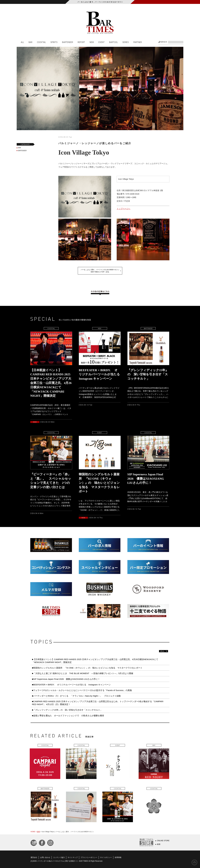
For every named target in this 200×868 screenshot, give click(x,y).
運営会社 (34, 857)
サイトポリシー (106, 857)
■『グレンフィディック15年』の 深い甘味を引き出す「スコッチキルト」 (67, 710)
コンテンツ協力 (59, 857)
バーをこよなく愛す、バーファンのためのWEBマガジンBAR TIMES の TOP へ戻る (100, 271)
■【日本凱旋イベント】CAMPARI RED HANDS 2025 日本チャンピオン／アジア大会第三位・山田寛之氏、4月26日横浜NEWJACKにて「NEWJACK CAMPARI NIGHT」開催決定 (95, 661)
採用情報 (118, 857)
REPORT (81, 42)
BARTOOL (113, 42)
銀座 (159, 844)
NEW (92, 42)
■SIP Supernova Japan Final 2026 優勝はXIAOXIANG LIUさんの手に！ (66, 679)
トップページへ (123, 209)
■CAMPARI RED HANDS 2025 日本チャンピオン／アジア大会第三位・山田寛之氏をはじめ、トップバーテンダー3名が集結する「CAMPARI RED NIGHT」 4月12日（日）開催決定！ (98, 703)
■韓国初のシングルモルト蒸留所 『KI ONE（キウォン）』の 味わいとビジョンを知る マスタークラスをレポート (88, 668)
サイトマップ (73, 857)
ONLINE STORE (163, 841)
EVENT (102, 42)
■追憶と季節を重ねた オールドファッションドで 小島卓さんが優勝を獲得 (68, 716)
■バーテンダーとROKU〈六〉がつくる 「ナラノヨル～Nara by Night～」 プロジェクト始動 (76, 696)
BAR (30, 42)
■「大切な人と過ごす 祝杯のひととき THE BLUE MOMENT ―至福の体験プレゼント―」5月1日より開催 (83, 673)
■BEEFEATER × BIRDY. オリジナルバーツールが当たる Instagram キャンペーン (71, 685)
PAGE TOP (194, 862)
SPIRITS (54, 42)
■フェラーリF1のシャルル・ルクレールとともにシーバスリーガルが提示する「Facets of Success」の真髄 (82, 690)
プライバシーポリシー (89, 857)
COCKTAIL (41, 42)
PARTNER (138, 42)
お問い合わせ (45, 857)
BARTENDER (68, 42)
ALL (22, 42)
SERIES (126, 42)
